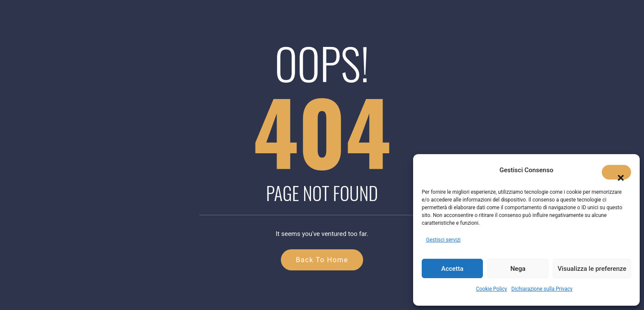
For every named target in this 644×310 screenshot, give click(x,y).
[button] (616, 172)
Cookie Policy (492, 289)
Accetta (452, 269)
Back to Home (322, 260)
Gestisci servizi (443, 240)
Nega (518, 269)
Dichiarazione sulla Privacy (542, 289)
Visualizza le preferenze (592, 269)
